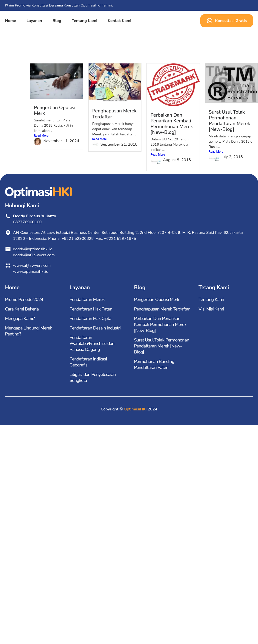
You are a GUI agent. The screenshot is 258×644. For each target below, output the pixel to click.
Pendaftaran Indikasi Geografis (88, 362)
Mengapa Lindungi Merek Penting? (28, 331)
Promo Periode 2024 (24, 300)
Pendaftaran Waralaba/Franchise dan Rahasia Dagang (92, 343)
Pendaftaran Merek (87, 300)
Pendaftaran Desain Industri (95, 328)
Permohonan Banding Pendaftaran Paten (154, 364)
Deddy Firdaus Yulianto (35, 216)
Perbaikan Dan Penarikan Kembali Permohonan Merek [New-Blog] (172, 124)
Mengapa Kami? (20, 319)
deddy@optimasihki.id (34, 249)
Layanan (34, 21)
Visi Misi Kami (211, 309)
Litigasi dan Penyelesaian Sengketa (93, 377)
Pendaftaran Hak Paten (91, 309)
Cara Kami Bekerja (22, 309)
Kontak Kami (120, 21)
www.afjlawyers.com (32, 266)
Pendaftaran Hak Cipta (90, 319)
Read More (41, 136)
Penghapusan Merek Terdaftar (115, 114)
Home (10, 21)
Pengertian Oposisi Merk (55, 111)
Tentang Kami (84, 21)
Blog (57, 21)
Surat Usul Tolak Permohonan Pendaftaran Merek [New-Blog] (230, 121)
